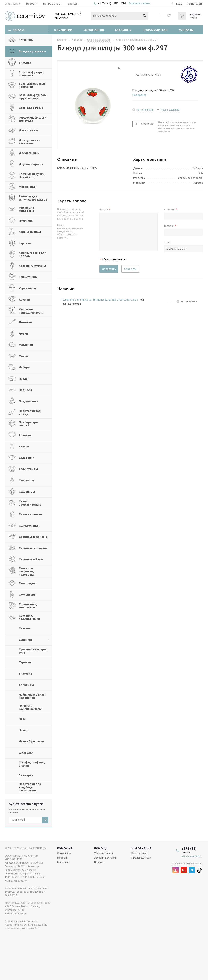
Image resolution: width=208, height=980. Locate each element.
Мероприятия (94, 30)
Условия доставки (105, 858)
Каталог (19, 30)
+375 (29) (105, 3)
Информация (141, 848)
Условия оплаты (104, 853)
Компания (65, 848)
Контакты (186, 30)
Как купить (123, 30)
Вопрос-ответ (140, 853)
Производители (155, 30)
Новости (62, 858)
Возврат (100, 862)
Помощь (101, 848)
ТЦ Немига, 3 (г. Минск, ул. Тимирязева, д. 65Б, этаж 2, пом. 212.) (99, 300)
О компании (63, 30)
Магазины (63, 862)
